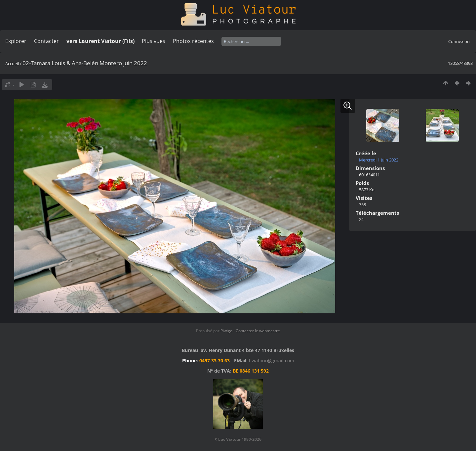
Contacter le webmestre (258, 331)
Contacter (46, 41)
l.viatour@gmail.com (272, 361)
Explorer (16, 41)
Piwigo (226, 331)
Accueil (12, 64)
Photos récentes (193, 41)
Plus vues (154, 41)
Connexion (459, 41)
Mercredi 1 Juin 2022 (379, 160)
